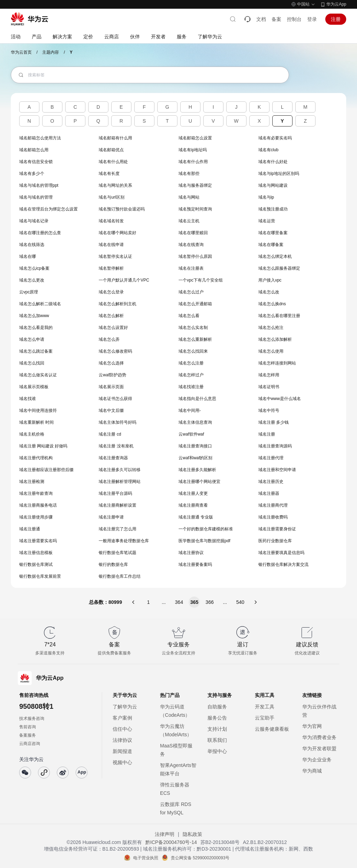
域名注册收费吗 (273, 517)
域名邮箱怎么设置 (195, 138)
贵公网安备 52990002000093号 (200, 858)
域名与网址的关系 (115, 185)
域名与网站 (189, 197)
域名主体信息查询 (195, 422)
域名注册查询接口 (195, 446)
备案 (276, 19)
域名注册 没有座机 (116, 446)
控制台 (294, 19)
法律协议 (122, 740)
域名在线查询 (191, 245)
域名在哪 (28, 256)
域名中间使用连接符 (38, 410)
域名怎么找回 (32, 363)
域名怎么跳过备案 (36, 351)
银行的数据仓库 (113, 564)
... (164, 602)
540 (240, 602)
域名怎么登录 (111, 292)
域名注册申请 (111, 517)
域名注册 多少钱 (274, 422)
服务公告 (217, 718)
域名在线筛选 (32, 245)
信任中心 (122, 729)
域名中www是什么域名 (280, 399)
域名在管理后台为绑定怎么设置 (48, 209)
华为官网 (312, 726)
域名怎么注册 (191, 363)
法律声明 (165, 834)
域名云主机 (189, 221)
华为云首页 (21, 52)
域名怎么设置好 (113, 328)
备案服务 (28, 735)
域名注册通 (30, 529)
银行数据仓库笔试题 (117, 553)
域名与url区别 (111, 197)
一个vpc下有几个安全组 (201, 280)
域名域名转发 (111, 221)
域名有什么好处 (273, 162)
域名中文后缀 (111, 410)
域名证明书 (269, 387)
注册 (336, 19)
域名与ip (266, 197)
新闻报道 (122, 751)
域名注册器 (269, 493)
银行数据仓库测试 (36, 564)
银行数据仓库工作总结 (120, 576)
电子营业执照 (146, 858)
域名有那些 (189, 174)
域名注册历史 (271, 482)
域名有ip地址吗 (193, 150)
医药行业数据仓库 (275, 541)
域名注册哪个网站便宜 (199, 482)
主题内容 (51, 52)
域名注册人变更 (193, 493)
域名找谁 (28, 399)
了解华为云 (125, 707)
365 (194, 602)
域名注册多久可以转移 (120, 470)
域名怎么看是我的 (36, 328)
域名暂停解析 (111, 268)
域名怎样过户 (191, 375)
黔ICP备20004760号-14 (171, 842)
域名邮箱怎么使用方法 (40, 138)
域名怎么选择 (111, 363)
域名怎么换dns (272, 304)
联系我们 (217, 740)
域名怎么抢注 (271, 328)
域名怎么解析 (111, 316)
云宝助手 (265, 718)
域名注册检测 (32, 482)
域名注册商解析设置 (117, 505)
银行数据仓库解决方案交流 (283, 564)
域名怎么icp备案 (34, 268)
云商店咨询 (30, 744)
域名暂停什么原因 (195, 256)
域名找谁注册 (191, 387)
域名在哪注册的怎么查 (40, 233)
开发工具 (265, 707)
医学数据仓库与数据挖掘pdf (204, 541)
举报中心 (217, 751)
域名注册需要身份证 (277, 529)
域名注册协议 (191, 553)
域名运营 (267, 221)
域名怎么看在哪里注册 (279, 316)
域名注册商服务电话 (38, 505)
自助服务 (217, 707)
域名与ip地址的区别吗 (279, 174)
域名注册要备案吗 (195, 564)
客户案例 (122, 718)
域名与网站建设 (273, 185)
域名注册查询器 (113, 458)
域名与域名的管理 (36, 197)
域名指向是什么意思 (197, 399)
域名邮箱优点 (111, 150)
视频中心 (122, 762)
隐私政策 (192, 834)
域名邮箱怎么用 (34, 150)
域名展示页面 (111, 387)
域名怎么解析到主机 (117, 304)
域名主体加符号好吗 (117, 422)
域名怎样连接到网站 (277, 363)
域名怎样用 (269, 375)
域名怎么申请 (32, 339)
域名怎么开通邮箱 (195, 304)
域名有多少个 (32, 174)
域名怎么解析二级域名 (40, 304)
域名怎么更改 (32, 280)
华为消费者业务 (319, 737)
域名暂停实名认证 (115, 256)
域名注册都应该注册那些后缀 (46, 470)
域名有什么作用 (193, 162)
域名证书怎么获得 (115, 399)
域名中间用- (190, 410)
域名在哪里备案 (273, 233)
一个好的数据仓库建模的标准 (206, 529)
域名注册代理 (271, 458)
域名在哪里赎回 (193, 233)
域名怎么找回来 (193, 351)
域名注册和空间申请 (277, 470)
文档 (261, 19)
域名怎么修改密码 (115, 351)
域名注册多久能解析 (197, 470)
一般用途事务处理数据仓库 (124, 541)
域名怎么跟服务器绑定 (279, 268)
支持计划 (217, 729)
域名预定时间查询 (195, 209)
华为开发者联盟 (319, 748)
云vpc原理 (29, 292)
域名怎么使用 (271, 351)
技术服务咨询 (32, 719)
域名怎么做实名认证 (38, 375)
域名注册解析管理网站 (120, 482)
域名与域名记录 (34, 221)
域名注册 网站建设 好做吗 (43, 446)
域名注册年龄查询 (36, 493)
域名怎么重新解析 (195, 339)
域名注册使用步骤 (36, 517)
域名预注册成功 (273, 209)
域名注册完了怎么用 (117, 529)
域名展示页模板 (34, 387)
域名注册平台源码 (115, 493)
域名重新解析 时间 (36, 422)
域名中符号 (269, 410)
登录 (312, 19)
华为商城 (312, 771)
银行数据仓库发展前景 (40, 576)
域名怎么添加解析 (275, 339)
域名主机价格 (32, 434)
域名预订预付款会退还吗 (122, 209)
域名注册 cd (110, 434)
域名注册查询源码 (275, 446)
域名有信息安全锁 (36, 162)
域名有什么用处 (113, 162)
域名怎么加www (34, 316)
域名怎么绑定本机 (275, 256)
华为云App (336, 4)
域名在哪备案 (271, 245)
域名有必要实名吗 (275, 138)
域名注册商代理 (273, 505)
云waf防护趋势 (112, 375)
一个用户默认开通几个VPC (124, 280)
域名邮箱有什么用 (115, 138)
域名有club (268, 150)
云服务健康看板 (272, 729)
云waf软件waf (191, 434)
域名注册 (267, 434)
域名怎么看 (189, 316)
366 (210, 602)
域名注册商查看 (193, 505)
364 (179, 602)
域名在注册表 (191, 268)
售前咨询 (28, 727)
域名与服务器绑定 (195, 185)
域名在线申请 (111, 245)
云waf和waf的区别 (195, 458)
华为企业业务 (317, 760)
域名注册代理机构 (36, 458)
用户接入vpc (270, 280)
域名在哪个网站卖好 (117, 233)
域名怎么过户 (191, 292)
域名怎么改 (269, 292)
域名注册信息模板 (36, 553)
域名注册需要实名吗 (38, 541)
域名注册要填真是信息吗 (281, 553)
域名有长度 (109, 174)
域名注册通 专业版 (196, 517)
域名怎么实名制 (193, 328)
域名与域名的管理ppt (39, 185)
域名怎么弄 (109, 339)
